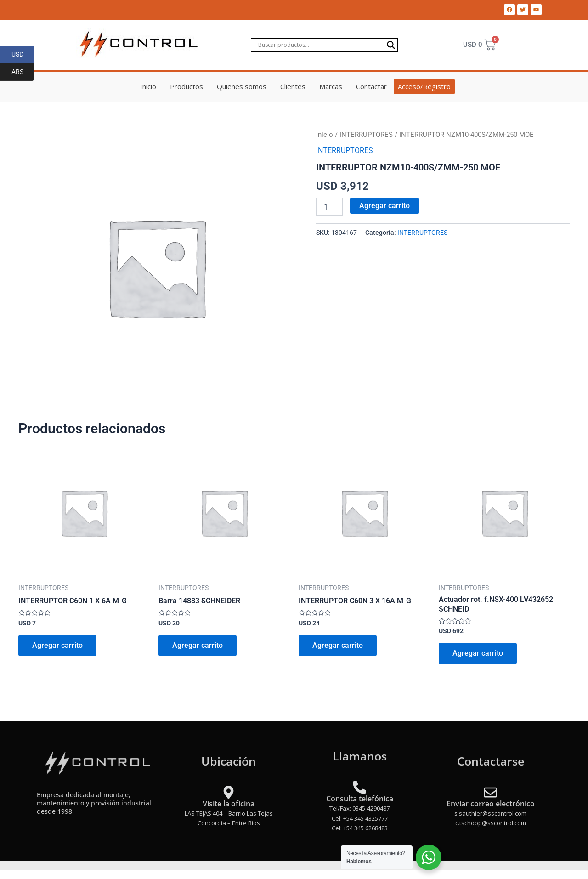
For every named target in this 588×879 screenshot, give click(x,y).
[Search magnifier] (391, 45)
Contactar (371, 86)
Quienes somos (242, 86)
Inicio (148, 86)
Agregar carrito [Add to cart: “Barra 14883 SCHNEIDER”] (198, 645)
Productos (187, 86)
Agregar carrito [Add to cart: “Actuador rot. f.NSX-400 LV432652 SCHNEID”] (478, 653)
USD (23, 55)
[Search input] (320, 45)
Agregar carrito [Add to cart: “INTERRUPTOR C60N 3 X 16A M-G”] (338, 645)
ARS (23, 72)
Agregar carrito (384, 206)
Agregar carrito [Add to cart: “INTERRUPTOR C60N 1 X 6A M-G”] (57, 645)
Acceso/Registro (424, 86)
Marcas (331, 86)
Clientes (293, 86)
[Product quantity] (329, 207)
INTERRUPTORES (366, 135)
